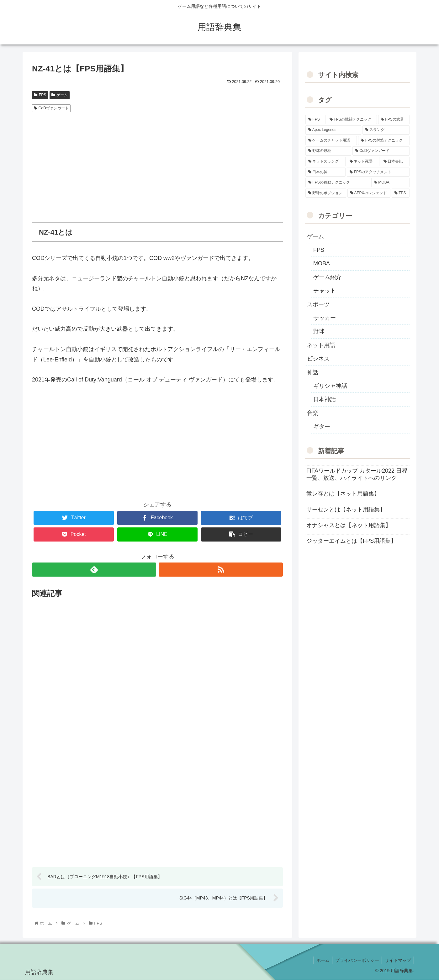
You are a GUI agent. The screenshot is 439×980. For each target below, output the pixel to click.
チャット (325, 291)
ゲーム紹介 (327, 277)
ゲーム (60, 95)
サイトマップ (397, 961)
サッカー (325, 318)
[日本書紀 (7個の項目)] (395, 162)
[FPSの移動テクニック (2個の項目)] (338, 183)
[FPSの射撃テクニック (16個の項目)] (384, 141)
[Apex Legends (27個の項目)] (333, 130)
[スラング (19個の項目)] (386, 130)
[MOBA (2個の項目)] (390, 183)
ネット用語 (321, 345)
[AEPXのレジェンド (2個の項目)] (369, 193)
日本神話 (325, 399)
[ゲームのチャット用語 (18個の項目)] (331, 141)
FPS (40, 95)
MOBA (322, 263)
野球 (319, 331)
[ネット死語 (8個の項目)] (363, 162)
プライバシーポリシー (356, 961)
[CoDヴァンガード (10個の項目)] (381, 151)
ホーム (320, 961)
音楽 (313, 413)
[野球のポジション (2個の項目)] (326, 193)
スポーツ (318, 304)
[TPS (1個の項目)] (401, 193)
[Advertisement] (157, 162)
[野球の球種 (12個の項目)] (328, 151)
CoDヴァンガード (51, 108)
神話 (313, 372)
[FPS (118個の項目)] (315, 120)
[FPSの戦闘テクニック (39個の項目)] (352, 120)
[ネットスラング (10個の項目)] (325, 162)
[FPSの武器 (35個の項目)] (394, 120)
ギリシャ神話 (330, 386)
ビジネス (318, 359)
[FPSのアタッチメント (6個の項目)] (378, 172)
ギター (322, 427)
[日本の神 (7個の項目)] (325, 172)
